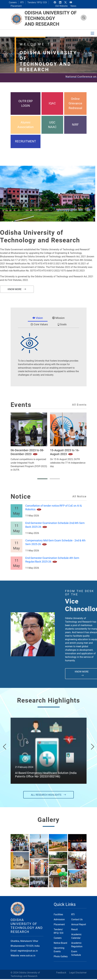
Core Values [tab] (39, 324)
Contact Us (77, 919)
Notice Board (60, 943)
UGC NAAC (52, 125)
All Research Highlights (48, 795)
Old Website (61, 6)
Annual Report (79, 924)
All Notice (79, 496)
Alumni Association (26, 125)
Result (74, 929)
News (73, 6)
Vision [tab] (38, 318)
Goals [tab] (62, 324)
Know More (17, 289)
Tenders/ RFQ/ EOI (37, 2)
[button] (42, 479)
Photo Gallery (61, 956)
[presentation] (5, 747)
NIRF (75, 125)
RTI (22, 2)
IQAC (52, 103)
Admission (59, 919)
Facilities (58, 914)
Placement (16, 6)
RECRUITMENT (26, 141)
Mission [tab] (58, 318)
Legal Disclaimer (78, 973)
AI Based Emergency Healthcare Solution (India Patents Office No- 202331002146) (46, 775)
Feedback (61, 973)
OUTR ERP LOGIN (26, 103)
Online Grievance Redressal (75, 103)
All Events (79, 405)
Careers (13, 2)
